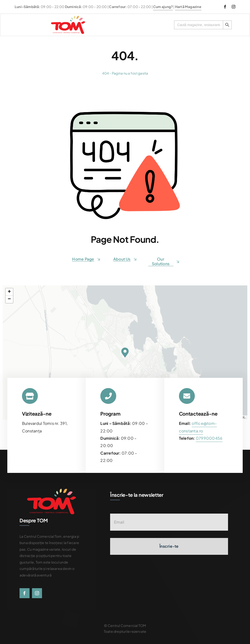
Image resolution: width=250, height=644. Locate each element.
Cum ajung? (163, 7)
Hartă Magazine (188, 7)
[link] (209, 438)
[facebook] (225, 7)
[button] (125, 352)
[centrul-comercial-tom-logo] (68, 18)
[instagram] (234, 7)
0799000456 (209, 438)
